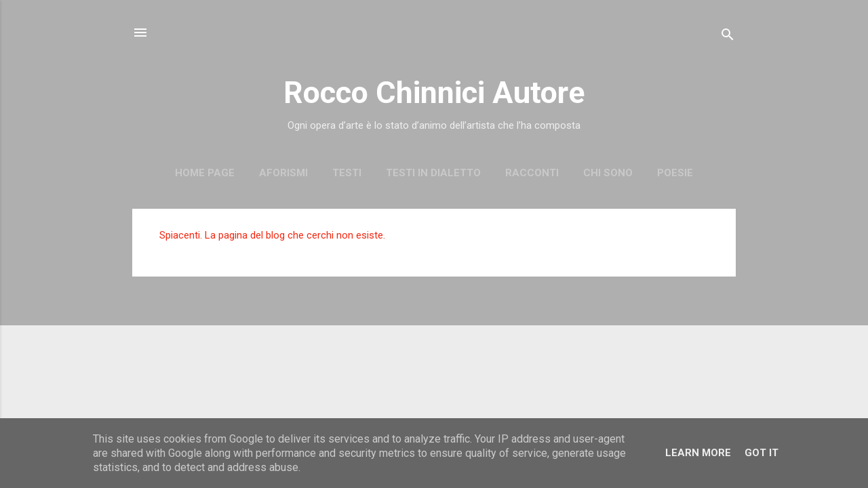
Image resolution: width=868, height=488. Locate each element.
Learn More (698, 453)
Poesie (675, 173)
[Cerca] (728, 37)
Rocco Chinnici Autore (434, 93)
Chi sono (608, 173)
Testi (347, 173)
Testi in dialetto (433, 173)
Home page (205, 173)
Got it (762, 453)
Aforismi (283, 173)
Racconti (532, 173)
